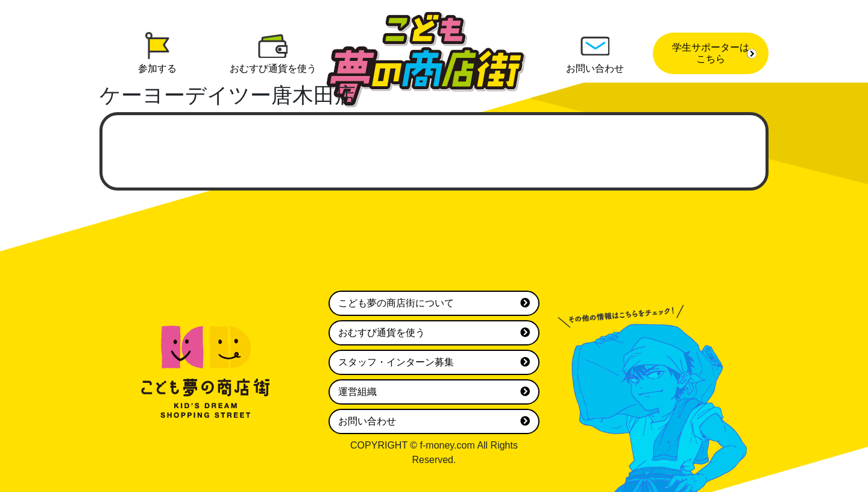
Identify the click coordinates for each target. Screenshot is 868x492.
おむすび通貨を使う (434, 333)
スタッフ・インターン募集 (434, 362)
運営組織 (434, 392)
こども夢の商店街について (434, 303)
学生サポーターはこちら (714, 53)
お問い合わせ (434, 421)
